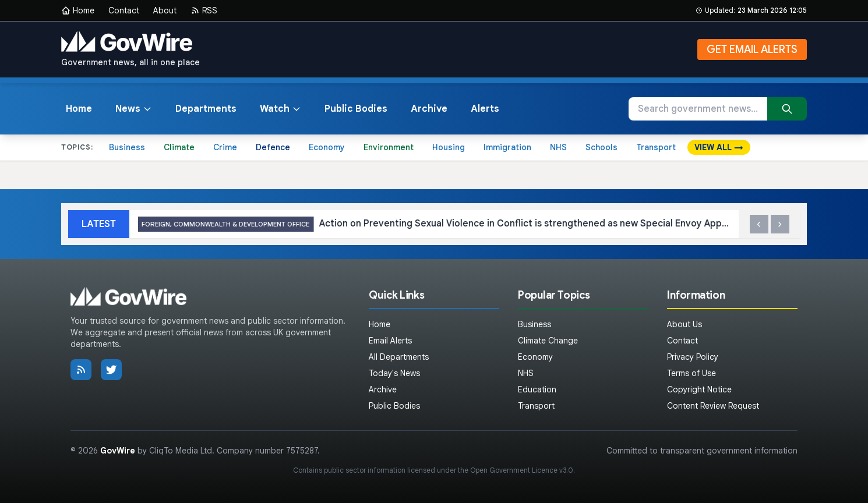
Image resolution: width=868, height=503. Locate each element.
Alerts (485, 109)
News (134, 109)
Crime (225, 147)
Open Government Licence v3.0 (522, 470)
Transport (656, 147)
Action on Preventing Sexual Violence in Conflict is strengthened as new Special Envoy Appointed (517, 224)
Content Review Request (713, 406)
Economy (327, 147)
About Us (684, 324)
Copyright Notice (699, 389)
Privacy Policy (693, 357)
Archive (429, 109)
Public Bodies (356, 109)
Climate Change (548, 341)
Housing (449, 147)
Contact (124, 10)
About (165, 10)
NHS (558, 147)
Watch (280, 109)
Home (78, 10)
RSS (204, 10)
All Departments (399, 357)
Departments (206, 109)
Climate (179, 147)
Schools (601, 147)
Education (537, 389)
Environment (389, 147)
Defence (273, 147)
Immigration (507, 147)
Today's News (394, 373)
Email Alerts (390, 341)
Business (127, 147)
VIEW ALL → (719, 147)
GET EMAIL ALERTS (752, 49)
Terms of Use (691, 373)
